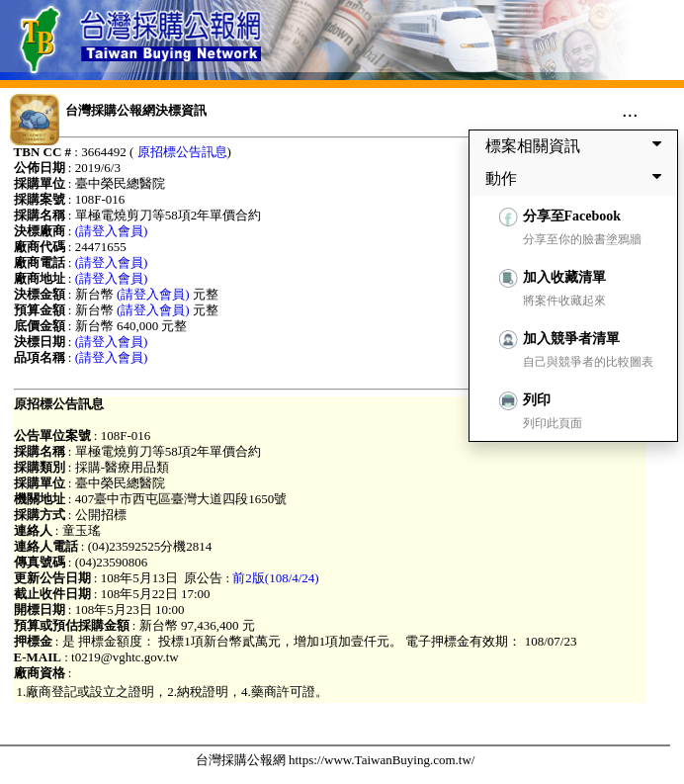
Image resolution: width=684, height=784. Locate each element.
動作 (577, 178)
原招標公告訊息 (182, 152)
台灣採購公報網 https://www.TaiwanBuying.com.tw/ (336, 760)
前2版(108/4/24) (275, 578)
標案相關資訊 (577, 145)
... (630, 110)
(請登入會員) (112, 231)
